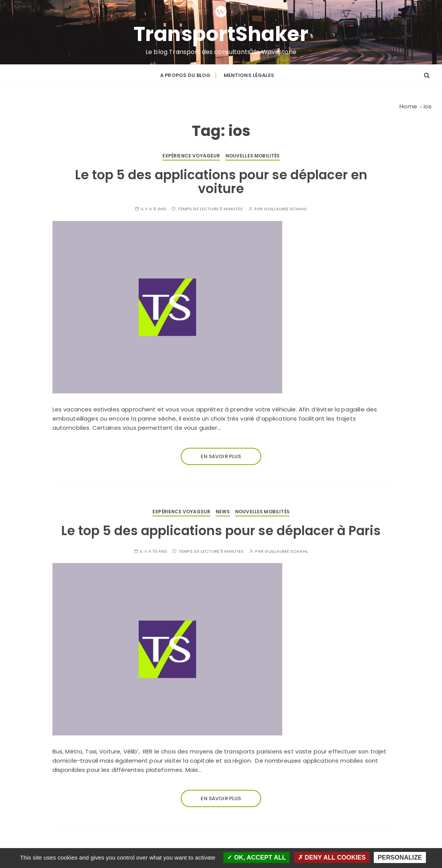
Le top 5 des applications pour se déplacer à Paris (221, 531)
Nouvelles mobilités (253, 156)
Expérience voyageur (191, 156)
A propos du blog (185, 75)
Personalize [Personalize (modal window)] (400, 857)
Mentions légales (249, 75)
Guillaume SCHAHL (285, 209)
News (223, 512)
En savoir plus (221, 456)
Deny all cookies (332, 857)
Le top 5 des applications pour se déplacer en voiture (221, 182)
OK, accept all (256, 857)
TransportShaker (221, 34)
